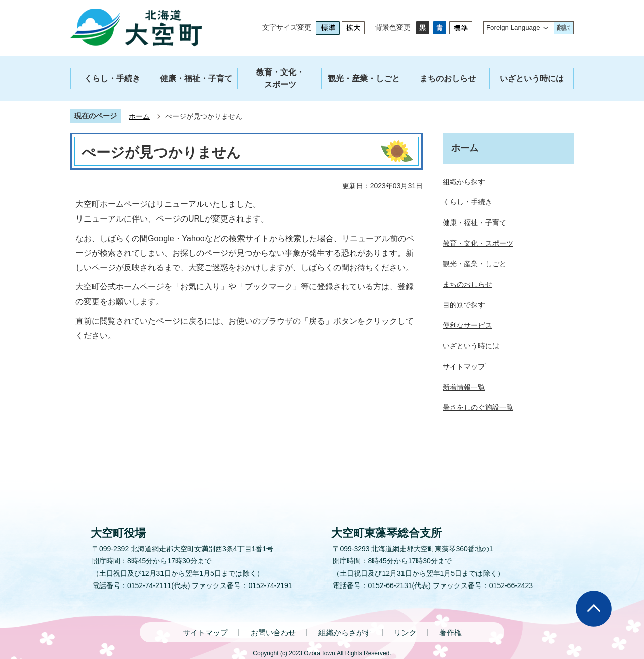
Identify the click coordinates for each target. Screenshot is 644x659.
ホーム (139, 116)
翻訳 (563, 27)
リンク (405, 633)
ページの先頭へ (594, 609)
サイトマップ (205, 633)
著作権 (451, 633)
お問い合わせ (273, 633)
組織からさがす (345, 633)
